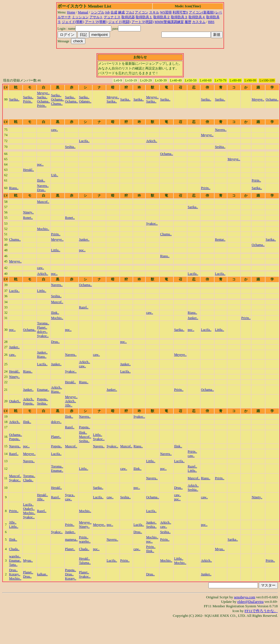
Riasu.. (14, 188)
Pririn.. (28, 101)
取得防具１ (144, 17)
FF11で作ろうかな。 (261, 611)
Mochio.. (43, 229)
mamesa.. (71, 540)
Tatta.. (13, 565)
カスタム (199, 22)
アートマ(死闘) (143, 22)
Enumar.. (43, 390)
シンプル (98, 12)
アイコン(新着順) (202, 12)
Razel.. (84, 307)
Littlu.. (56, 250)
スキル (154, 12)
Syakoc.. (152, 224)
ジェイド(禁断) (73, 22)
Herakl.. (29, 170)
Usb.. (55, 175)
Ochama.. (44, 101)
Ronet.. (28, 218)
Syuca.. (70, 495)
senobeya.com (244, 597)
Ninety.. (29, 212)
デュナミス (112, 17)
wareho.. (85, 541)
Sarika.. (14, 99)
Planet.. (42, 327)
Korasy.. (15, 574)
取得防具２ (162, 17)
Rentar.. (220, 240)
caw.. (55, 130)
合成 (114, 12)
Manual (83, 12)
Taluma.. (85, 563)
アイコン (142, 12)
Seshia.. (70, 147)
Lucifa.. (84, 141)
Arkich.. (151, 141)
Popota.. (29, 403)
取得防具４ (197, 17)
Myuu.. (220, 549)
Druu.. (42, 190)
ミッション (80, 17)
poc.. (40, 164)
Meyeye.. (43, 93)
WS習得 (166, 12)
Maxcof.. (43, 202)
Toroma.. (43, 323)
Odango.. (85, 101)
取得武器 (128, 17)
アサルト (96, 17)
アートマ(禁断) (96, 22)
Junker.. (84, 240)
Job (108, 12)
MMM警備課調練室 (169, 22)
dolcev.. (42, 332)
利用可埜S (180, 12)
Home (71, 12)
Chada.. (28, 480)
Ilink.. (41, 180)
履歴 (188, 22)
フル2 (130, 12)
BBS (211, 22)
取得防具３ (179, 17)
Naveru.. (221, 130)
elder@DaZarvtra (251, 602)
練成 (121, 12)
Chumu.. (57, 104)
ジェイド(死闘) (119, 22)
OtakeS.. (15, 401)
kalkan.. (43, 574)
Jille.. (69, 405)
